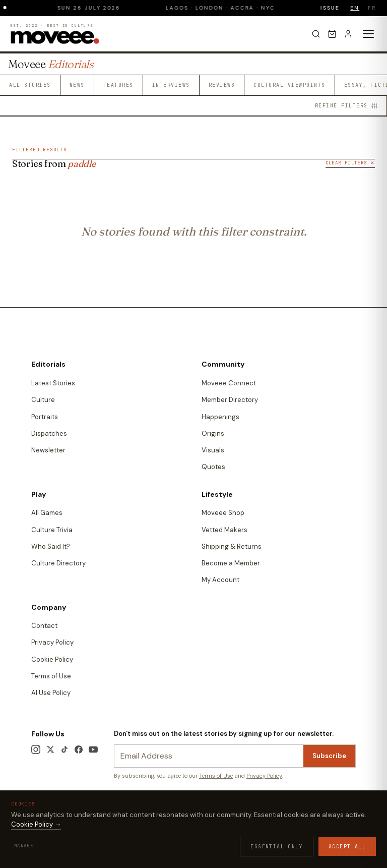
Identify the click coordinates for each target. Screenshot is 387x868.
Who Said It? (51, 546)
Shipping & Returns (232, 546)
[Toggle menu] (368, 34)
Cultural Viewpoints (289, 85)
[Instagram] (36, 749)
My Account (220, 580)
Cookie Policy (52, 659)
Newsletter (48, 450)
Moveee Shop (223, 513)
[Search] (316, 34)
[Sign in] (348, 34)
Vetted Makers (224, 530)
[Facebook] (79, 749)
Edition (44, 835)
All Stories (30, 85)
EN (355, 8)
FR (372, 8)
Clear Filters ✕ (350, 163)
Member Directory (230, 400)
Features (118, 85)
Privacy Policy (52, 642)
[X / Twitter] (50, 749)
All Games (47, 513)
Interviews (171, 85)
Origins (213, 433)
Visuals (213, 450)
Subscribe (329, 756)
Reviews (222, 85)
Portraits (45, 417)
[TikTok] (64, 749)
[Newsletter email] (209, 756)
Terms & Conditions (57, 821)
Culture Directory (58, 563)
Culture (43, 400)
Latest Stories (53, 383)
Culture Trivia (52, 530)
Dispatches (49, 433)
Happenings (220, 417)
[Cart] (332, 34)
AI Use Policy (51, 693)
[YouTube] (93, 749)
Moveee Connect (229, 383)
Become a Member (231, 563)
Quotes (213, 467)
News (77, 85)
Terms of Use (51, 676)
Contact (44, 626)
